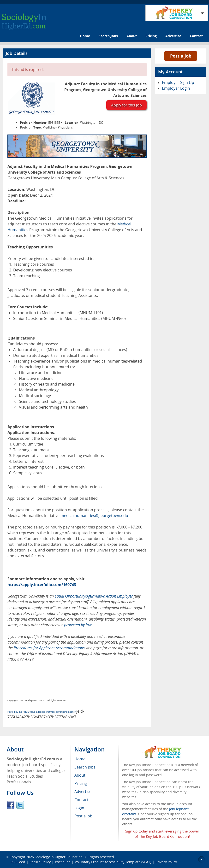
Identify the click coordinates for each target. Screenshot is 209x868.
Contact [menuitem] (81, 800)
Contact (196, 36)
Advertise (173, 36)
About (132, 36)
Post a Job (181, 56)
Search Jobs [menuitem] (85, 767)
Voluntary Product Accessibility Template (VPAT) (113, 862)
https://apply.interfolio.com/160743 (42, 585)
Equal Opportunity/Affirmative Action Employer (94, 596)
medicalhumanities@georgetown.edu (94, 516)
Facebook (11, 805)
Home (85, 36)
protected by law (78, 625)
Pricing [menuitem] (81, 783)
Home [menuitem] (80, 759)
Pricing (151, 36)
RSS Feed (18, 862)
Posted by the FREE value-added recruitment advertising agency (42, 712)
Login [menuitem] (79, 808)
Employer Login (176, 88)
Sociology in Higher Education (59, 857)
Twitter (20, 805)
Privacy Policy (166, 862)
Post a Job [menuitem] (83, 816)
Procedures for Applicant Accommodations (49, 648)
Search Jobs (108, 36)
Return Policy (40, 862)
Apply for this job (126, 105)
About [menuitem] (80, 775)
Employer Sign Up (178, 82)
